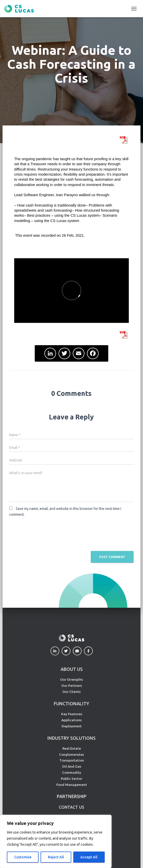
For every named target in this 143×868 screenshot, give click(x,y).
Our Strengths (71, 679)
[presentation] (48, 533)
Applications (71, 720)
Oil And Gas (72, 766)
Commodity (72, 772)
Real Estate (72, 748)
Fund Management (72, 785)
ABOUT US (72, 669)
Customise (23, 857)
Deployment (72, 726)
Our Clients (71, 692)
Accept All (89, 857)
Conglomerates (71, 754)
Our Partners (72, 686)
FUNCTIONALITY (71, 704)
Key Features (72, 714)
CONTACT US (71, 807)
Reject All (56, 857)
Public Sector (71, 779)
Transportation (72, 760)
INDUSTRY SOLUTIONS (71, 738)
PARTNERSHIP (72, 796)
